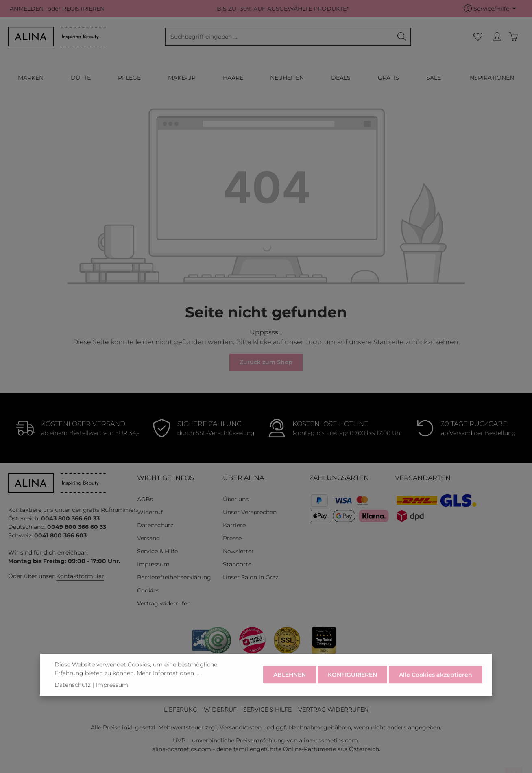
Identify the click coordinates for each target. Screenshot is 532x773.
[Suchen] (402, 37)
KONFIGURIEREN (352, 683)
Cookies (148, 590)
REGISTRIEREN (83, 9)
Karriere (234, 525)
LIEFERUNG (181, 710)
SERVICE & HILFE (267, 710)
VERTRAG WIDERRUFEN (333, 710)
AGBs (145, 499)
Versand (148, 538)
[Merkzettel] (478, 37)
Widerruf (150, 512)
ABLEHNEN (290, 683)
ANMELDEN (27, 9)
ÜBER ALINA (243, 478)
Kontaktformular (80, 576)
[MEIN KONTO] (497, 37)
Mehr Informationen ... (168, 682)
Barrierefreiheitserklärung (174, 577)
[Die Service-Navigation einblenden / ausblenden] (490, 9)
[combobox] (279, 37)
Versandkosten (241, 727)
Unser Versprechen (250, 512)
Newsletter (238, 551)
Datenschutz (155, 525)
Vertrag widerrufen (164, 603)
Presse (232, 538)
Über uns (236, 499)
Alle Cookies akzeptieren (436, 683)
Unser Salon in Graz (251, 577)
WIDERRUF (220, 710)
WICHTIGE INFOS (166, 478)
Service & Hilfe (157, 551)
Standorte (237, 564)
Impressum (153, 564)
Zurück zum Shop (266, 362)
